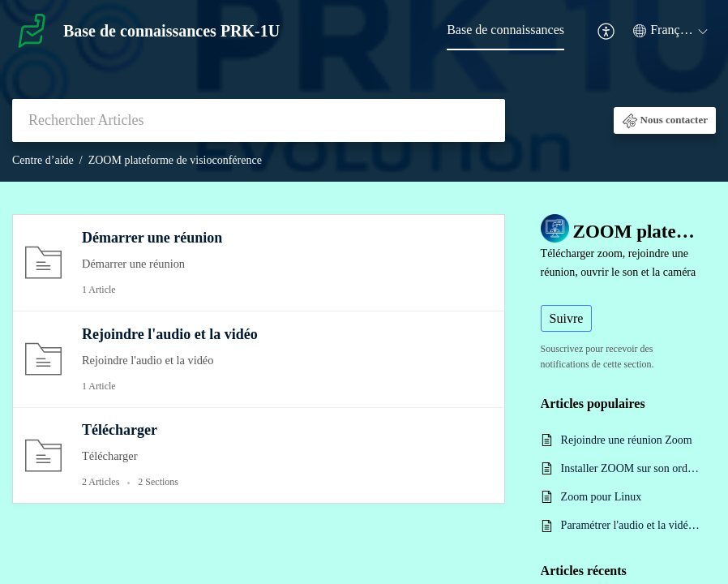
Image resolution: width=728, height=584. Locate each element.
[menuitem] (505, 31)
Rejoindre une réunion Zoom (627, 440)
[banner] (364, 91)
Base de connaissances (505, 30)
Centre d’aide (43, 160)
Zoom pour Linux (602, 497)
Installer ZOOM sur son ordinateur (630, 468)
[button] (607, 31)
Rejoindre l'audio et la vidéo (170, 334)
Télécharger (120, 430)
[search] (259, 120)
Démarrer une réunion (152, 238)
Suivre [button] (567, 318)
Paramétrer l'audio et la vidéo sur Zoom (630, 525)
